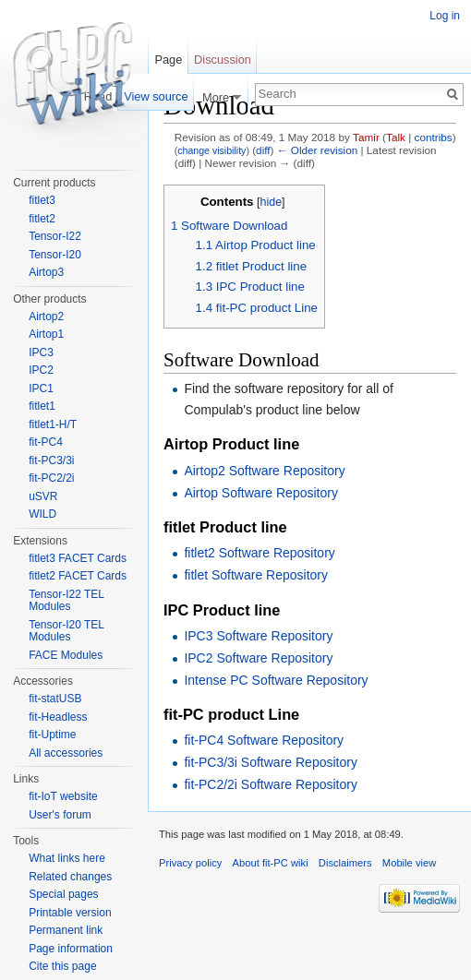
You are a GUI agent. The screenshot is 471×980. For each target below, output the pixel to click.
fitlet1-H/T (53, 424)
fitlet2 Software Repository (259, 553)
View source (156, 96)
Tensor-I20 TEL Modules (66, 631)
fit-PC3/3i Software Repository (271, 762)
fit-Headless (58, 717)
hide (271, 202)
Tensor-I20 (55, 255)
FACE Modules (66, 655)
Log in (445, 16)
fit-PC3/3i (51, 460)
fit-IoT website (63, 796)
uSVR (43, 496)
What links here (67, 858)
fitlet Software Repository (256, 575)
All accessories (66, 753)
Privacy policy (190, 863)
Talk (396, 137)
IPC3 (41, 353)
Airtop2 (46, 317)
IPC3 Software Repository (258, 636)
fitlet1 (42, 406)
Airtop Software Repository (261, 493)
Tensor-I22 (55, 236)
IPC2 (41, 370)
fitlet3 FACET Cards (78, 558)
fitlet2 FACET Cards (78, 576)
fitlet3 (42, 200)
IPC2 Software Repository (258, 658)
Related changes (70, 877)
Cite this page (62, 966)
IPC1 (41, 388)
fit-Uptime (52, 735)
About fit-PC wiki (271, 863)
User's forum (60, 815)
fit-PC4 (46, 442)
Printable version (70, 913)
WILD (42, 514)
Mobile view (409, 863)
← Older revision (318, 150)
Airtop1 (46, 334)
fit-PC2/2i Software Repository (271, 784)
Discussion (223, 60)
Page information (71, 949)
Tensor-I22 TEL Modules (66, 601)
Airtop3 (46, 272)
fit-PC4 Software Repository (264, 740)
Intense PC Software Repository (276, 680)
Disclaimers (345, 863)
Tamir (366, 137)
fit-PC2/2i (51, 478)
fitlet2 (42, 219)
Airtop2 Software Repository (264, 471)
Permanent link (66, 930)
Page (168, 60)
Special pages (63, 894)
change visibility (211, 150)
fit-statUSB (55, 699)
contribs (434, 137)
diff (263, 150)
